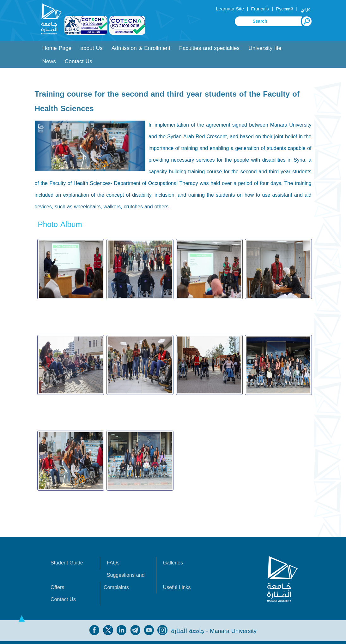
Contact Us (79, 61)
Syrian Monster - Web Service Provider (158, 638)
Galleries (173, 553)
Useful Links (177, 577)
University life (265, 48)
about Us (91, 48)
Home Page (57, 48)
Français (260, 9)
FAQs (113, 553)
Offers (57, 577)
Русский (285, 9)
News (49, 61)
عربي (306, 9)
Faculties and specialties (209, 48)
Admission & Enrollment (141, 48)
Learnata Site (230, 9)
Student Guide (67, 553)
